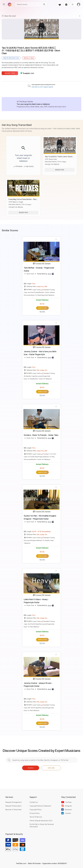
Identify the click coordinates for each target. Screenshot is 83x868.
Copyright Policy (36, 809)
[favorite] (59, 4)
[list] (73, 4)
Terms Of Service (36, 817)
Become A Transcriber (14, 809)
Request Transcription (13, 806)
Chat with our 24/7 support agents (42, 87)
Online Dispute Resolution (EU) (41, 821)
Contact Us (34, 802)
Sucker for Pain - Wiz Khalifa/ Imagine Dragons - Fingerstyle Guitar (40, 517)
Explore (51, 768)
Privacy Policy (35, 813)
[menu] (4, 4)
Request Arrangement (13, 802)
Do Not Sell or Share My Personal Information (42, 825)
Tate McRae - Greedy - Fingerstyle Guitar (39, 269)
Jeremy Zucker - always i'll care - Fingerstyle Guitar (38, 685)
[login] (79, 4)
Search (31, 768)
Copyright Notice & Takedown (40, 806)
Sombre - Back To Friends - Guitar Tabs (41, 435)
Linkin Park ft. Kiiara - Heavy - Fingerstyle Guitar (36, 601)
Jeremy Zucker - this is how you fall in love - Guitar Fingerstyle (40, 353)
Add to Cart (42, 308)
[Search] (44, 4)
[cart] (66, 4)
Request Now (10, 73)
